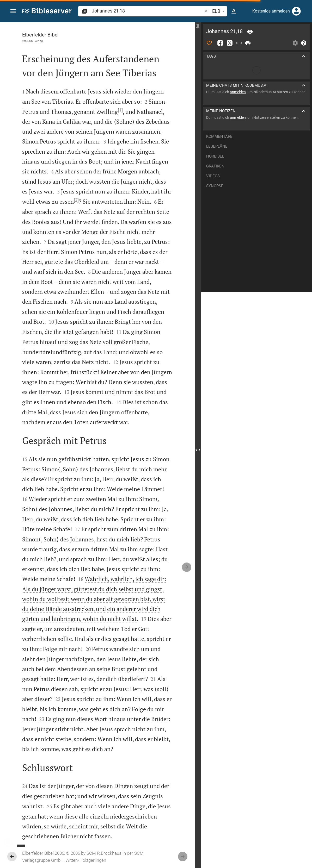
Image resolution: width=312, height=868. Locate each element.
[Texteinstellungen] (234, 11)
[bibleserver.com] (47, 12)
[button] (13, 11)
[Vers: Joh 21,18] (250, 32)
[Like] (209, 43)
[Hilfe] (304, 43)
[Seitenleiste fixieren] (198, 27)
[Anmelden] (296, 11)
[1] (120, 110)
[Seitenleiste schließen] (198, 450)
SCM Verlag (35, 41)
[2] (76, 200)
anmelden (238, 92)
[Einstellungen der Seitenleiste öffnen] (295, 43)
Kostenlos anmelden (271, 11)
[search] (147, 11)
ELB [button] (219, 11)
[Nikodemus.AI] (12, 842)
